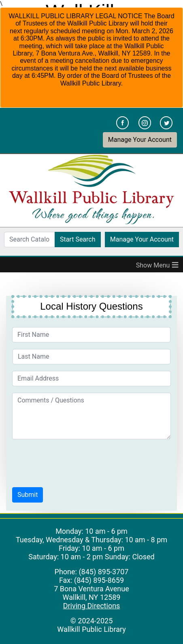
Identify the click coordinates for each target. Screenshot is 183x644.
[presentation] (74, 462)
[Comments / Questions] (91, 416)
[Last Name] (91, 357)
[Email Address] (91, 379)
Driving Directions (92, 606)
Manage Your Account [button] (140, 140)
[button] (28, 495)
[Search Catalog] (30, 240)
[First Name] (91, 335)
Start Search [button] (78, 239)
